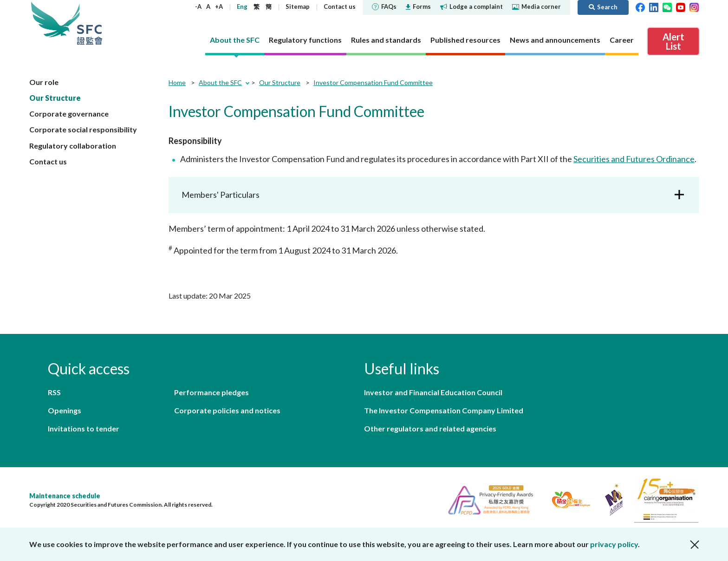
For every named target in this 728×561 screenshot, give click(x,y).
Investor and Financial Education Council (433, 392)
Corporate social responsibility (83, 129)
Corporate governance (69, 114)
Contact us (340, 7)
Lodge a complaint (471, 7)
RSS (54, 392)
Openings (65, 410)
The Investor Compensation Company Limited (444, 410)
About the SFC (220, 82)
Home (177, 82)
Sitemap (298, 7)
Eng (242, 7)
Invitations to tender (84, 428)
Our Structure (55, 98)
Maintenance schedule (65, 496)
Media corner (536, 7)
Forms (418, 7)
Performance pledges (211, 392)
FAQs (384, 7)
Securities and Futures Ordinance (634, 159)
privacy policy (614, 544)
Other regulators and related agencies (430, 428)
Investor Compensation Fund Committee (373, 82)
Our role (44, 82)
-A (198, 7)
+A (219, 7)
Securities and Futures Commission (90, 23)
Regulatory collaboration (73, 146)
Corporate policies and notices (227, 410)
